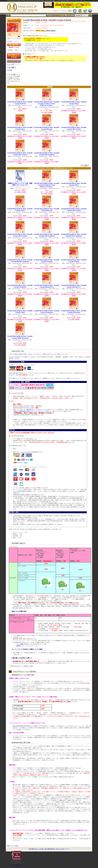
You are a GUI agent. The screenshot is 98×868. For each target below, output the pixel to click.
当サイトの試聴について (16, 865)
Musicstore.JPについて (63, 849)
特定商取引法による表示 (36, 849)
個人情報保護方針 (50, 849)
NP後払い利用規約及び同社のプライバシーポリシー (29, 411)
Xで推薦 (9, 70)
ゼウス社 (12, 373)
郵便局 (18, 646)
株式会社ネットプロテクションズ (36, 410)
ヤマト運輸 (20, 644)
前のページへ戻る (13, 846)
